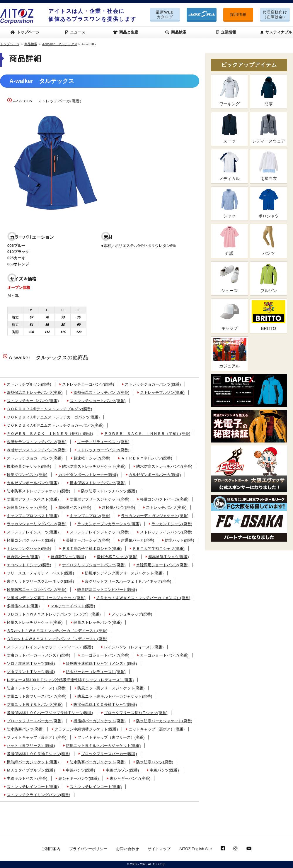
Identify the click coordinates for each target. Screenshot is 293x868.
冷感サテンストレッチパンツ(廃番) (37, 442)
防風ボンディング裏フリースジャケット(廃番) (124, 573)
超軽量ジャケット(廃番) (27, 507)
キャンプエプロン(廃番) (90, 516)
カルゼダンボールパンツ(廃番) (33, 483)
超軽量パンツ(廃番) (119, 507)
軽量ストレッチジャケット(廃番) (35, 622)
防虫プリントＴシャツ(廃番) (31, 672)
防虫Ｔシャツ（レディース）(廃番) (37, 688)
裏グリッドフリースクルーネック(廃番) (40, 581)
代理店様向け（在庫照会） (275, 15)
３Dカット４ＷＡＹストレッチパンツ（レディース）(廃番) (57, 639)
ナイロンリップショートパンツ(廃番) (94, 565)
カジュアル (230, 353)
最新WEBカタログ (165, 15)
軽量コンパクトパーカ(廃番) (164, 499)
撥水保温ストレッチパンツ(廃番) (98, 483)
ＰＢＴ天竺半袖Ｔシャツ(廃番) (159, 549)
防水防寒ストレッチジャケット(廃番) (94, 466)
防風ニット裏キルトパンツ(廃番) (35, 705)
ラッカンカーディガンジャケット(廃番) (155, 516)
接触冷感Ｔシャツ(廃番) (117, 557)
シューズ (230, 278)
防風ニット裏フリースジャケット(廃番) (111, 688)
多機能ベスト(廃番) (23, 606)
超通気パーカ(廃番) (138, 540)
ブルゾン (269, 278)
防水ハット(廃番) (180, 540)
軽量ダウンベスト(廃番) (27, 475)
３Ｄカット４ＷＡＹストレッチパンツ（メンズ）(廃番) (54, 614)
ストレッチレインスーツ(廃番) (33, 532)
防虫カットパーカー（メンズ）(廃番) (39, 655)
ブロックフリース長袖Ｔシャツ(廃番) (136, 713)
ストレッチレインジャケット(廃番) (100, 532)
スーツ (230, 129)
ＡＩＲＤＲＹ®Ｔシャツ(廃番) (146, 458)
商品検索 (176, 32)
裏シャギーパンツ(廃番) (79, 778)
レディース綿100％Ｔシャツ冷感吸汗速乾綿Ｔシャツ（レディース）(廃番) (70, 680)
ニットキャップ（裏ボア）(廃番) (157, 729)
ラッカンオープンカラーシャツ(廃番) (109, 524)
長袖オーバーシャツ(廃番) (88, 540)
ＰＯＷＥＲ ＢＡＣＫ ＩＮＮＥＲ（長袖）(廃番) (50, 434)
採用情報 (238, 15)
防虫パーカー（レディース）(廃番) (96, 672)
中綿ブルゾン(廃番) (122, 770)
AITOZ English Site (195, 849)
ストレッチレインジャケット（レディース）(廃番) (50, 647)
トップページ (25, 32)
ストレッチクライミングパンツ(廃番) (39, 795)
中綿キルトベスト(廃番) (27, 778)
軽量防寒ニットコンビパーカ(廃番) (107, 590)
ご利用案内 (51, 849)
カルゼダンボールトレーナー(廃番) (88, 475)
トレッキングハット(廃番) (29, 549)
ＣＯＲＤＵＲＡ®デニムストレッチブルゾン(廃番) (49, 409)
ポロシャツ (269, 203)
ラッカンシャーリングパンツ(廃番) (37, 524)
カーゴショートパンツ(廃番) (105, 655)
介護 (230, 241)
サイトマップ (159, 849)
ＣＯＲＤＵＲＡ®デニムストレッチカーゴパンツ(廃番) (53, 417)
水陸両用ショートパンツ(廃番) (162, 565)
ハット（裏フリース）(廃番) (31, 746)
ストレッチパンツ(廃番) (166, 507)
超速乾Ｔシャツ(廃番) (92, 458)
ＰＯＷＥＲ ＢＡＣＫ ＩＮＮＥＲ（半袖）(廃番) (147, 434)
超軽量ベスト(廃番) (75, 507)
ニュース (75, 32)
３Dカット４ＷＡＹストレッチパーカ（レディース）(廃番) (57, 631)
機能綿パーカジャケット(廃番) (100, 721)
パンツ (269, 241)
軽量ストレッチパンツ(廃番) (98, 622)
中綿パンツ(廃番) (81, 770)
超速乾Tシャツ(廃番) (68, 557)
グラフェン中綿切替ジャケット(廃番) (86, 729)
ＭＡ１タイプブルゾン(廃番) (31, 770)
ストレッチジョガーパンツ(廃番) (153, 384)
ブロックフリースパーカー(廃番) (35, 721)
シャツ (230, 203)
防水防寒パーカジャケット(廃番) (164, 721)
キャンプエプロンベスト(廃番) (33, 516)
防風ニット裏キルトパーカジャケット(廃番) (115, 696)
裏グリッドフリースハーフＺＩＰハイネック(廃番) (128, 581)
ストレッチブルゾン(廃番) (29, 384)
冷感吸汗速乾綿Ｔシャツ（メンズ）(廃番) (102, 663)
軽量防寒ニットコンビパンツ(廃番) (37, 590)
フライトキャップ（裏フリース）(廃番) (111, 737)
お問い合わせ (127, 849)
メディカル (230, 166)
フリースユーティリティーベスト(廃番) (40, 573)
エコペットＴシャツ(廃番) (29, 565)
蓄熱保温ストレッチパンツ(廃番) (35, 393)
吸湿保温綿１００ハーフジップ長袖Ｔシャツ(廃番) (50, 713)
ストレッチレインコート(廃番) (33, 787)
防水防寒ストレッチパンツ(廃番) (164, 466)
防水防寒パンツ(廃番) (25, 729)
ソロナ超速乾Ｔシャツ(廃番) (31, 663)
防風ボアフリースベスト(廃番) (33, 499)
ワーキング (230, 91)
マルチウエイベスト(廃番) (73, 606)
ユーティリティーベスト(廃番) (103, 442)
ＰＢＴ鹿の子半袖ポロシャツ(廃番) (92, 549)
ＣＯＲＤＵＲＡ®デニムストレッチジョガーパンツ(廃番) (55, 425)
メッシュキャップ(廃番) (132, 614)
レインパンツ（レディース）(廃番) (134, 647)
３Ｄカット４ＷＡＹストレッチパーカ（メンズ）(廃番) (143, 598)
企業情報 (226, 32)
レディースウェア (269, 129)
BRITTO (269, 315)
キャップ (230, 315)
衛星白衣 (269, 166)
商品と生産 (126, 32)
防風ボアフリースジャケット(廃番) (100, 499)
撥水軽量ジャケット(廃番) (29, 466)
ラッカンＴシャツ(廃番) (172, 524)
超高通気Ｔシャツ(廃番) (169, 557)
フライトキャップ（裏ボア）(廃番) (37, 737)
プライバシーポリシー (88, 849)
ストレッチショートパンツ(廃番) (98, 401)
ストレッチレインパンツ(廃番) (166, 532)
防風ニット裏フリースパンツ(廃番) (37, 696)
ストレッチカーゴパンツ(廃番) (88, 384)
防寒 (269, 91)
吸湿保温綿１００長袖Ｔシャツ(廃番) (105, 705)
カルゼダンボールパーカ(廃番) (155, 475)
